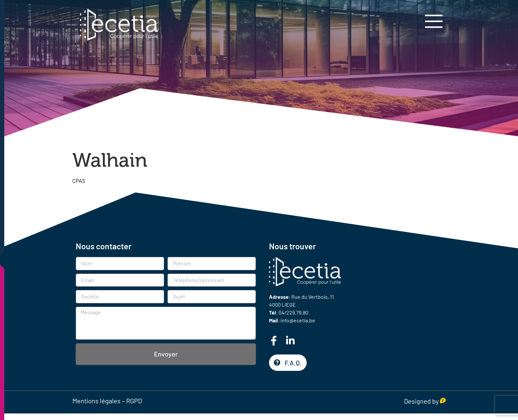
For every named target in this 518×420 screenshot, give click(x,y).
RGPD (134, 401)
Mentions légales (96, 401)
